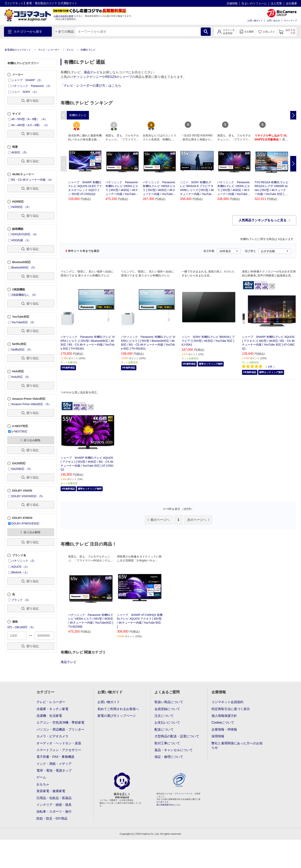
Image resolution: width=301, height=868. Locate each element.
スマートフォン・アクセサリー (59, 750)
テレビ (70, 50)
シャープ (126, 77)
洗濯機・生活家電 (49, 716)
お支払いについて (167, 723)
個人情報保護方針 (224, 716)
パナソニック (80, 77)
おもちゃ (43, 784)
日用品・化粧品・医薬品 (54, 798)
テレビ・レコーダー (49, 50)
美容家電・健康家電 (51, 791)
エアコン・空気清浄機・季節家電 (60, 723)
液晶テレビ (92, 72)
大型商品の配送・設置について (177, 736)
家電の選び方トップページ (117, 716)
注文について (164, 716)
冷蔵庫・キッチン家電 (52, 709)
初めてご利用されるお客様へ (118, 709)
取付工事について (167, 743)
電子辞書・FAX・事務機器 (55, 757)
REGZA (111, 77)
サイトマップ (290, 21)
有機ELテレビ (88, 50)
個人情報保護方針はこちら (168, 805)
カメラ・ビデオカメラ (52, 736)
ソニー (97, 77)
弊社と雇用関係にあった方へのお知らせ (237, 745)
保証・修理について (169, 757)
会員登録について (167, 709)
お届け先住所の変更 (63, 16)
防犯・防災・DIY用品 (52, 819)
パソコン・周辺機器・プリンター (60, 729)
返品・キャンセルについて (174, 750)
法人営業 (276, 3)
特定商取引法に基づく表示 (231, 709)
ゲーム (41, 777)
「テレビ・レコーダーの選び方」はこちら (91, 86)
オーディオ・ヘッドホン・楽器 (59, 743)
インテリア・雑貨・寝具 (54, 805)
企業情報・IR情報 (224, 729)
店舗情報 (232, 3)
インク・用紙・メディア (54, 764)
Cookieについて (223, 723)
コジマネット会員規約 (227, 702)
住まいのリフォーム (254, 3)
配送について (164, 729)
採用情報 (218, 736)
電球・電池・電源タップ (54, 771)
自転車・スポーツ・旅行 (54, 812)
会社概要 (291, 3)
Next (293, 164)
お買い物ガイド (255, 21)
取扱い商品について (169, 702)
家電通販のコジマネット (18, 50)
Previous (64, 164)
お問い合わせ (273, 21)
